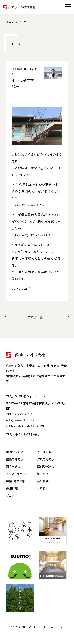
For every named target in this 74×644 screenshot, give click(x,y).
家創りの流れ (45, 466)
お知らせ (42, 488)
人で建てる (44, 452)
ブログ (22, 22)
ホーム (10, 22)
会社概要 (43, 481)
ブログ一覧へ (37, 317)
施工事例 (43, 474)
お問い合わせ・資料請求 (23, 434)
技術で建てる (15, 459)
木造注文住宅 (15, 452)
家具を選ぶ (13, 466)
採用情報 (12, 488)
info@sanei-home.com (23, 420)
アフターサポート (17, 474)
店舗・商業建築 (16, 481)
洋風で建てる (45, 459)
